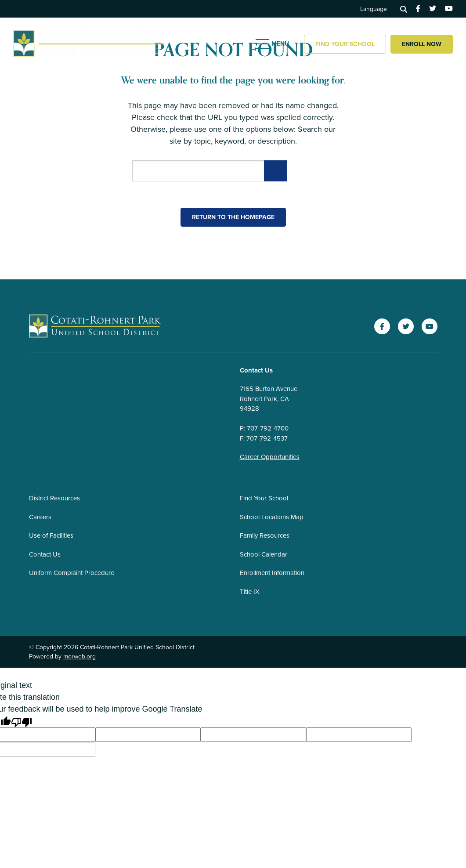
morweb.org (79, 656)
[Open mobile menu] (273, 44)
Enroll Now (422, 44)
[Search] (404, 9)
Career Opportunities (270, 457)
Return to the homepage (233, 217)
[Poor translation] (22, 722)
